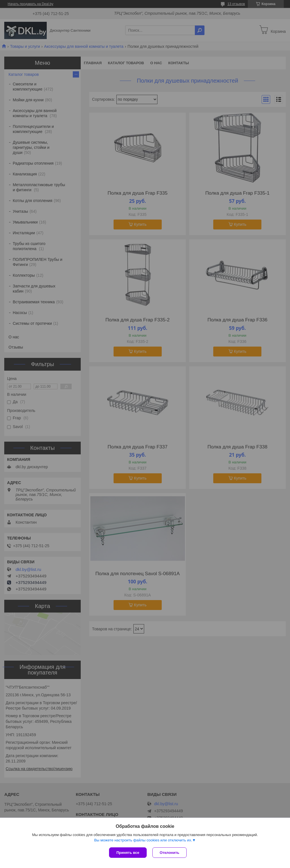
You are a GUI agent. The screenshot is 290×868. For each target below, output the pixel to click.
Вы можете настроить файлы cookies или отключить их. (143, 840)
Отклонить (169, 853)
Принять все (128, 853)
